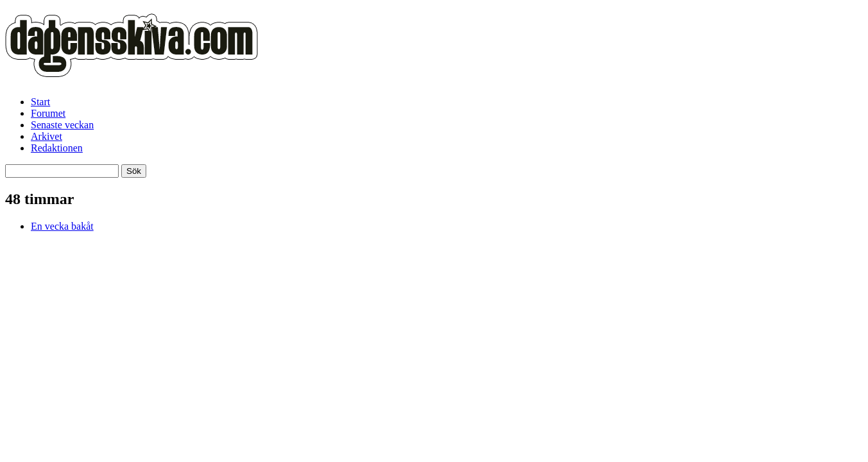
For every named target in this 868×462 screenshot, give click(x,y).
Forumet (48, 113)
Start (40, 102)
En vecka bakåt (62, 226)
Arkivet (47, 136)
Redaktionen (57, 148)
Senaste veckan (62, 125)
